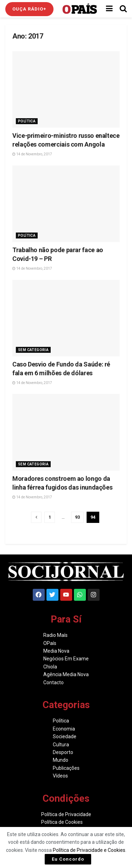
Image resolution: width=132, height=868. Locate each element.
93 (77, 517)
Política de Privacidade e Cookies (89, 850)
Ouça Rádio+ (29, 9)
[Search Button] (123, 9)
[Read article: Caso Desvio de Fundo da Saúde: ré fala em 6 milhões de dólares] (66, 318)
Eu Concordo (68, 859)
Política (27, 121)
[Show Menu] (109, 9)
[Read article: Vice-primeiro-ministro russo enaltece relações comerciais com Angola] (66, 89)
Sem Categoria (33, 350)
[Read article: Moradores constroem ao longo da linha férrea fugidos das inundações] (66, 432)
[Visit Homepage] (80, 9)
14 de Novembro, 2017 (32, 154)
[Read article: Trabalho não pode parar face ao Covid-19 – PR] (66, 204)
